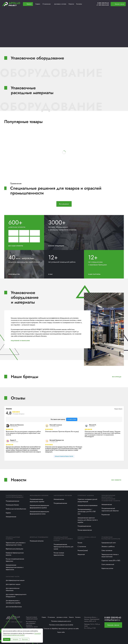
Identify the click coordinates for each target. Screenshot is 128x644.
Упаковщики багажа (12, 505)
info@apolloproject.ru (112, 620)
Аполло (9, 409)
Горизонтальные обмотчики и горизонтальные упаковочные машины (111, 498)
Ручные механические (85, 530)
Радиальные (106, 515)
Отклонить (25, 639)
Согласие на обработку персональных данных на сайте (61, 628)
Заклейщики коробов (63, 495)
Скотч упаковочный (108, 564)
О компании (51, 617)
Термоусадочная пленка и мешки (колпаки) (110, 556)
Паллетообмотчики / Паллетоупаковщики (15, 496)
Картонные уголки (107, 568)
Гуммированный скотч (109, 543)
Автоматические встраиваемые (88, 505)
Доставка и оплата (62, 617)
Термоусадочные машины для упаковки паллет (63, 539)
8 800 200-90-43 (103, 3)
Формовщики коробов (39, 495)
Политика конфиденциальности (61, 621)
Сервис (44, 617)
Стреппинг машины (86, 495)
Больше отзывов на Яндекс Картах (64, 456)
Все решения (64, 204)
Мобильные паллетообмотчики (16, 509)
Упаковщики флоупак (37, 541)
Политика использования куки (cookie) (61, 625)
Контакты (78, 617)
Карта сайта (61, 632)
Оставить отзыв (72, 419)
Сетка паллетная (107, 550)
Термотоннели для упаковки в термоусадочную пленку (16, 544)
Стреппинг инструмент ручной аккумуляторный (87, 500)
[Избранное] (90, 4)
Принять (7, 639)
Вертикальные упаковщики (14, 549)
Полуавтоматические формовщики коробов (37, 500)
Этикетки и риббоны (108, 546)
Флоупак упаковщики (39, 537)
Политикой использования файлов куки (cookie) (22, 634)
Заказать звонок (113, 625)
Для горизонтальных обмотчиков (13, 589)
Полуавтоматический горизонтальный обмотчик (110, 510)
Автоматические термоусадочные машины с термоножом (15, 567)
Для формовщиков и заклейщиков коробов (13, 602)
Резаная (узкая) (83, 550)
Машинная (81, 554)
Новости (71, 617)
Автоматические (11, 517)
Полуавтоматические (12, 501)
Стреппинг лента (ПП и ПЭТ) (111, 561)
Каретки (8, 513)
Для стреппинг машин (13, 584)
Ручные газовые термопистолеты (59, 554)
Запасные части (13, 577)
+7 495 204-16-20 (103, 5)
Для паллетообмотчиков (14, 607)
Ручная (80, 543)
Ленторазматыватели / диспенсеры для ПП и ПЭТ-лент (87, 512)
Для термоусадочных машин (15, 580)
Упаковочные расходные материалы (111, 538)
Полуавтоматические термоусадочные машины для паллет (63, 547)
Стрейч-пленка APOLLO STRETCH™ (87, 538)
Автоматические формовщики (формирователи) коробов (39, 507)
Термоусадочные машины (13, 538)
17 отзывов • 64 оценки (18, 414)
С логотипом (82, 546)
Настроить (15, 639)
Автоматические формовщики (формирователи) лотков (39, 513)
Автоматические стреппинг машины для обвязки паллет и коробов (88, 520)
